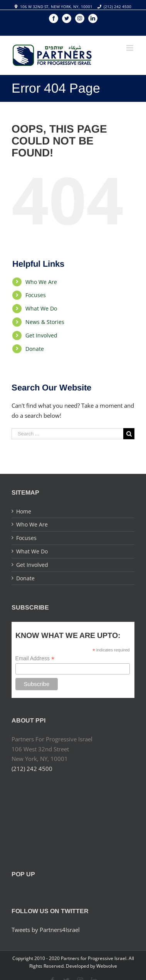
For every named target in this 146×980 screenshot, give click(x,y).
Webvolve (107, 966)
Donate (35, 349)
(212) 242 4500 (117, 7)
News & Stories (45, 322)
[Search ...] (67, 434)
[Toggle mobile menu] (130, 48)
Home (24, 511)
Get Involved (41, 335)
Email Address (35, 659)
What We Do (41, 308)
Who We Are (41, 282)
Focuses (36, 295)
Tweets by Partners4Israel (46, 930)
